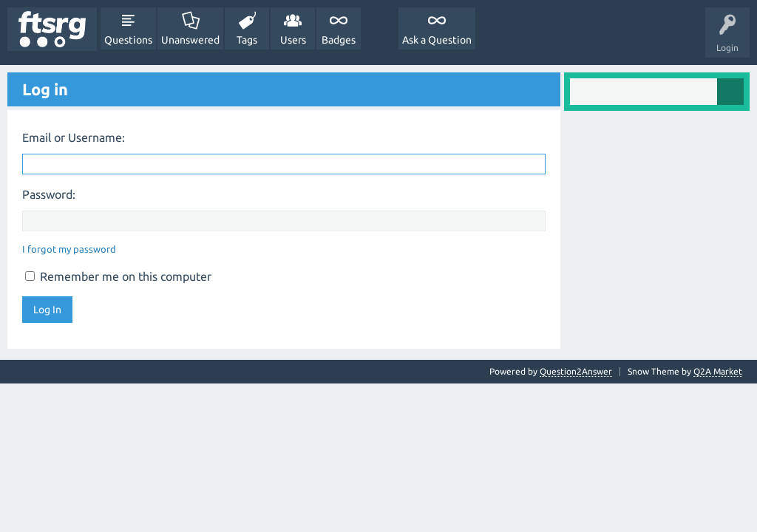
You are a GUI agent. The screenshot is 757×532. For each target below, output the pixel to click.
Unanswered (190, 40)
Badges (339, 40)
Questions (128, 40)
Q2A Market (718, 371)
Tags (247, 40)
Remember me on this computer (118, 276)
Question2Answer (576, 371)
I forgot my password (69, 249)
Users (293, 40)
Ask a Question (437, 40)
